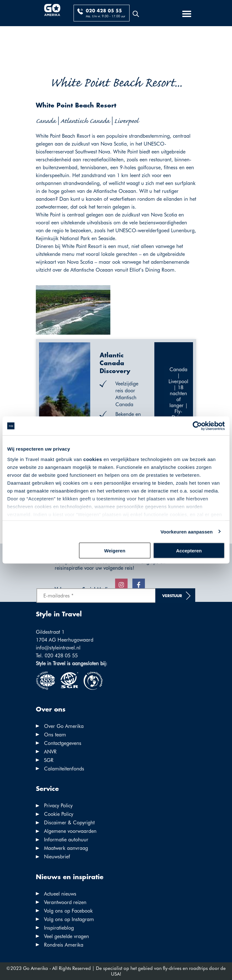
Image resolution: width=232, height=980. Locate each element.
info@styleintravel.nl (58, 648)
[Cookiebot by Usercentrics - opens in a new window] (197, 426)
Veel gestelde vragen (66, 936)
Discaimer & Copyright (69, 823)
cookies (93, 459)
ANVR (50, 752)
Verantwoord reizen (65, 902)
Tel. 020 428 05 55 (57, 656)
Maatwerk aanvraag (66, 848)
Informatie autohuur (66, 840)
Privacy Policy (58, 806)
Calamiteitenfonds (64, 769)
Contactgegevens (63, 743)
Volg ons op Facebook (68, 911)
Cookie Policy (59, 814)
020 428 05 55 (104, 11)
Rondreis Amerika (64, 945)
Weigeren (115, 551)
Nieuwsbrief (57, 857)
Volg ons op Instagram (69, 919)
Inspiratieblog (59, 928)
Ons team (55, 735)
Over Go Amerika (64, 726)
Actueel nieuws (60, 894)
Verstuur (172, 596)
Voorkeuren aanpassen (187, 531)
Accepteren (189, 551)
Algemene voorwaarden (70, 831)
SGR (49, 760)
